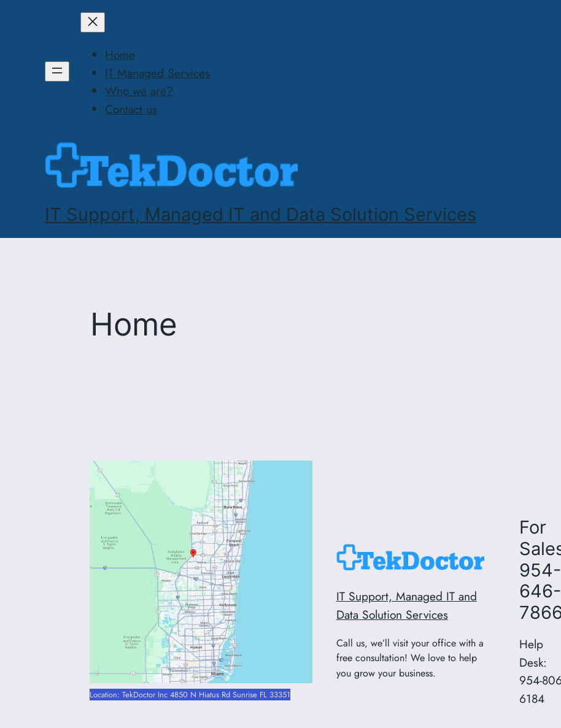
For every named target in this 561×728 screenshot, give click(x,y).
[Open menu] (57, 71)
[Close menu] (93, 22)
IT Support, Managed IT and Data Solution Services (261, 214)
